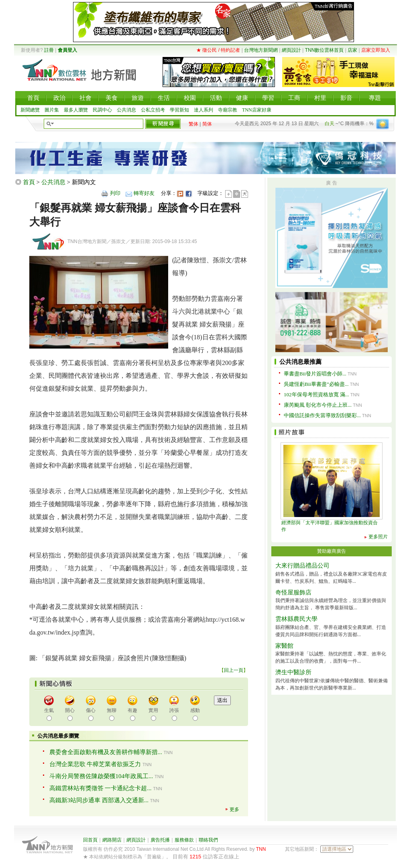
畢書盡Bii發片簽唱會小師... (315, 374)
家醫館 (284, 646)
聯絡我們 (208, 840)
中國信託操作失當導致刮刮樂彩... (322, 415)
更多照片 (378, 537)
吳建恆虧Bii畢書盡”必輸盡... (316, 384)
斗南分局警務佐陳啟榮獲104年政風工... (101, 776)
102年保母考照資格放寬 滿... (316, 394)
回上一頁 (234, 670)
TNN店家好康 (257, 110)
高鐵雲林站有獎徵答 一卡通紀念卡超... (101, 788)
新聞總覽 (30, 110)
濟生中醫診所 (293, 672)
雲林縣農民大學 (296, 619)
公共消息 (126, 110)
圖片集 (52, 110)
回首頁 (90, 840)
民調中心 (102, 110)
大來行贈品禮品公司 (302, 566)
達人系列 (203, 110)
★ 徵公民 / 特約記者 (218, 50)
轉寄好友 (144, 193)
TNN (261, 849)
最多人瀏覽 (76, 110)
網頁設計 (291, 50)
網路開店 (112, 840)
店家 (352, 50)
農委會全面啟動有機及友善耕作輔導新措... (106, 752)
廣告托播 (160, 840)
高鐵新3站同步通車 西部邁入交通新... (99, 800)
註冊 (49, 50)
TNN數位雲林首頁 (325, 50)
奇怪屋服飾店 (293, 592)
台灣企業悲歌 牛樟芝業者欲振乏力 (95, 764)
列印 (115, 193)
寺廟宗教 (228, 110)
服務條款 (184, 840)
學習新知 (179, 110)
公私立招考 (153, 110)
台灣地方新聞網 (261, 50)
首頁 (29, 182)
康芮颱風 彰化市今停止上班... (318, 405)
